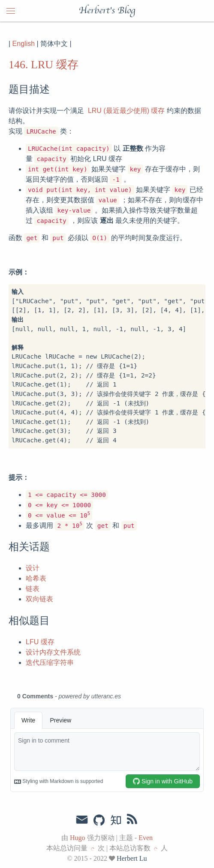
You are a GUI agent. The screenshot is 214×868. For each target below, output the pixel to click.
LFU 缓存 (40, 642)
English (24, 44)
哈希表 (36, 578)
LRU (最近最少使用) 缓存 (127, 111)
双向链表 (39, 599)
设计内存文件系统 (53, 652)
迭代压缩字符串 (50, 662)
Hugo (78, 838)
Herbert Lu (132, 858)
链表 (33, 589)
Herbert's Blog (107, 11)
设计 (33, 568)
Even (146, 838)
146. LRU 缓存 (44, 65)
